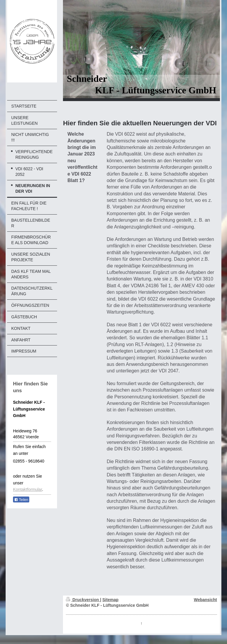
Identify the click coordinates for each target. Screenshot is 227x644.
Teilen (21, 500)
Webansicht (205, 600)
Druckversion (83, 600)
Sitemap (110, 600)
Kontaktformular (27, 489)
